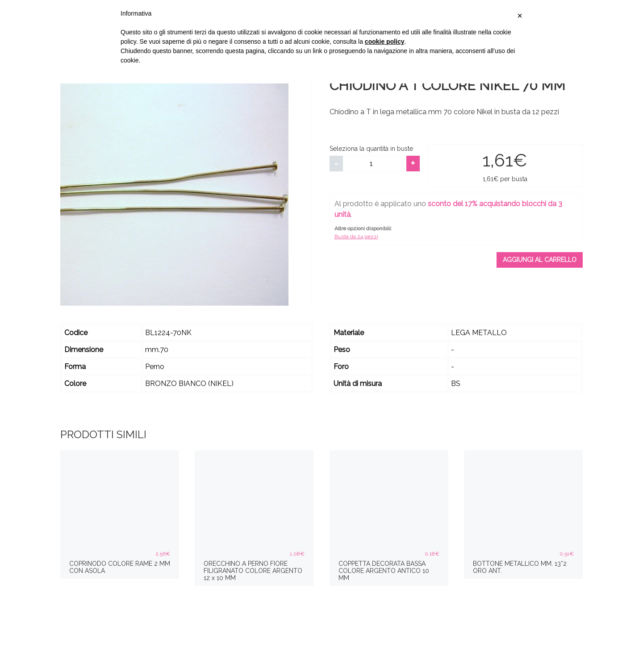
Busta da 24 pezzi (356, 236)
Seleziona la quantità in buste (371, 149)
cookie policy (385, 41)
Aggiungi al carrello (540, 260)
